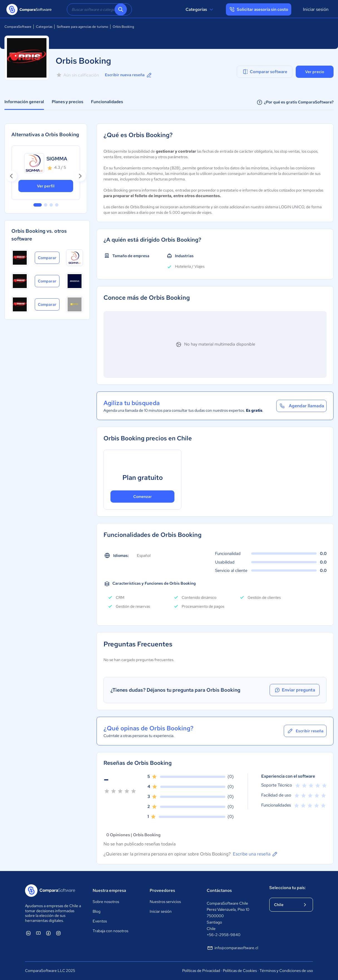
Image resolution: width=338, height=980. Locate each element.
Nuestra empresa (109, 890)
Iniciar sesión (316, 9)
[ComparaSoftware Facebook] (48, 933)
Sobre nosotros (106, 902)
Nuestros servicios (165, 902)
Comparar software (265, 72)
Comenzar (143, 497)
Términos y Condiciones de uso (286, 971)
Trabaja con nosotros (110, 931)
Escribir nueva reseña (129, 75)
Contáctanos (219, 890)
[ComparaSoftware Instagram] (58, 933)
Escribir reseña (305, 731)
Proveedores (162, 890)
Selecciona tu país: (288, 888)
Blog (97, 911)
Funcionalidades (107, 102)
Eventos (100, 921)
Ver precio (315, 72)
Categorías (200, 9)
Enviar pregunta (295, 690)
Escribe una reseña (256, 854)
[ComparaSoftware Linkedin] (28, 933)
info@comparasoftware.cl (232, 948)
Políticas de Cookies (240, 971)
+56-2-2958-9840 (224, 935)
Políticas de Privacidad (201, 971)
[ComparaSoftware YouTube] (38, 933)
